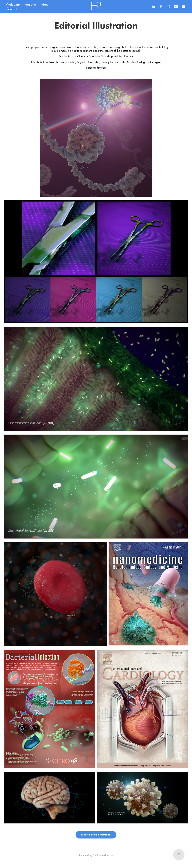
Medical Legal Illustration (96, 835)
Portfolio (30, 4)
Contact (11, 9)
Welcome (13, 4)
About (45, 4)
